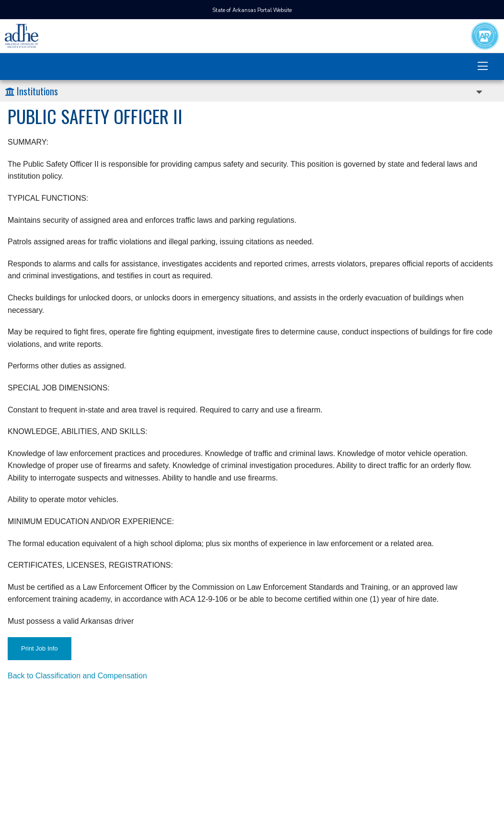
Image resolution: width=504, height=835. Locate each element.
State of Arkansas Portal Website (252, 10)
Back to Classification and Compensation (77, 676)
